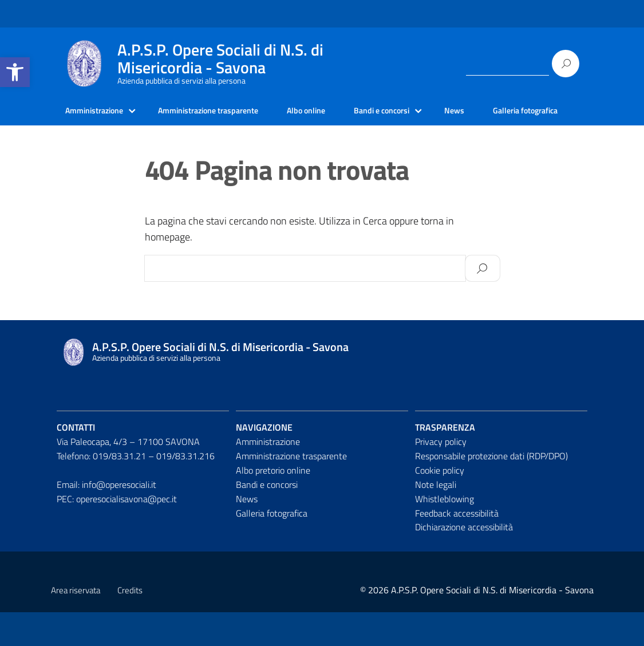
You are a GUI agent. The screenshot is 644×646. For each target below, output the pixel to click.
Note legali (436, 518)
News (495, 112)
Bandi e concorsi (417, 112)
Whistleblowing (445, 532)
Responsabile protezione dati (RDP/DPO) (491, 489)
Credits (130, 624)
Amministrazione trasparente (225, 112)
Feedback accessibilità (457, 546)
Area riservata (76, 624)
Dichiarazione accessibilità (464, 561)
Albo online (334, 112)
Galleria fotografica (103, 143)
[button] (15, 72)
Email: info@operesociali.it (106, 518)
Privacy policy (441, 475)
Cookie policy (440, 503)
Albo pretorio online (273, 503)
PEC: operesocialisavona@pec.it (117, 532)
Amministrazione (99, 112)
